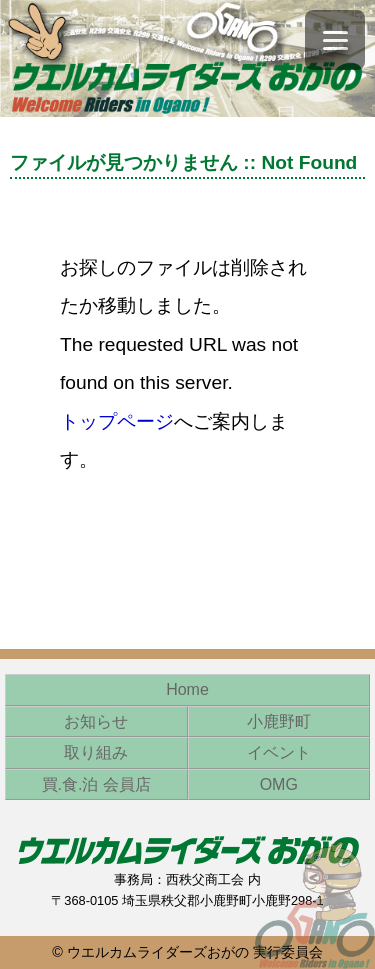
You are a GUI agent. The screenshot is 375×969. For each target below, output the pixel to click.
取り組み (96, 752)
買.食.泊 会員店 (96, 784)
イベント (279, 752)
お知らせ (96, 721)
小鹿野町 (279, 721)
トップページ (117, 421)
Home (187, 689)
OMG (279, 784)
